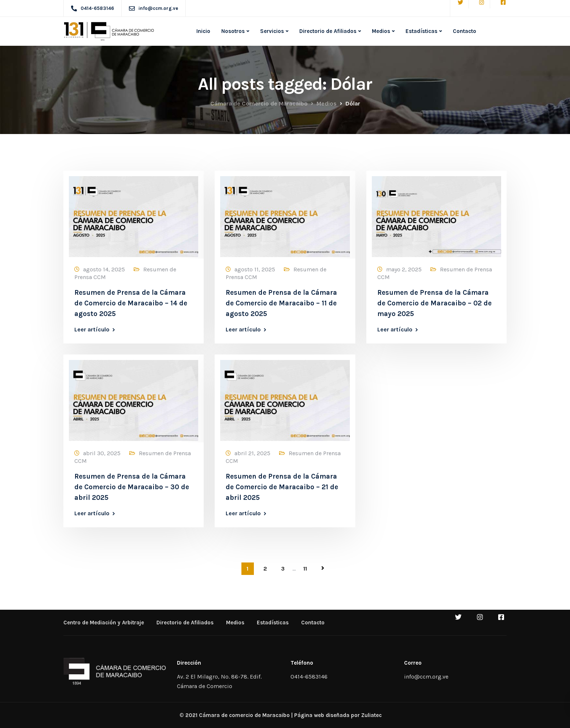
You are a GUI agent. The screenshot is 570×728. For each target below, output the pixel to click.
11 (305, 569)
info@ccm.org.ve (426, 677)
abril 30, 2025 (102, 453)
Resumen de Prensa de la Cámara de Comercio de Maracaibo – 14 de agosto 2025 (131, 303)
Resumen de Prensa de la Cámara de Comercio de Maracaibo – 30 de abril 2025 (132, 487)
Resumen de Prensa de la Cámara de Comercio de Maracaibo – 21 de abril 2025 (282, 487)
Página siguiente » (323, 568)
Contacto (464, 31)
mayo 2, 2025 (404, 269)
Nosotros (233, 31)
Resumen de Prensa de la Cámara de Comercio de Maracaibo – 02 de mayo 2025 (434, 303)
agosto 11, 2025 (255, 269)
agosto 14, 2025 (104, 269)
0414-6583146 (309, 677)
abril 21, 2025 (252, 453)
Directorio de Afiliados (328, 31)
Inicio (203, 31)
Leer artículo (92, 330)
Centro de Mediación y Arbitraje (104, 623)
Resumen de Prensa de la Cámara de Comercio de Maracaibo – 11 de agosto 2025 (281, 303)
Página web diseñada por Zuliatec (338, 715)
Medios (381, 31)
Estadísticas (421, 31)
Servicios (272, 31)
